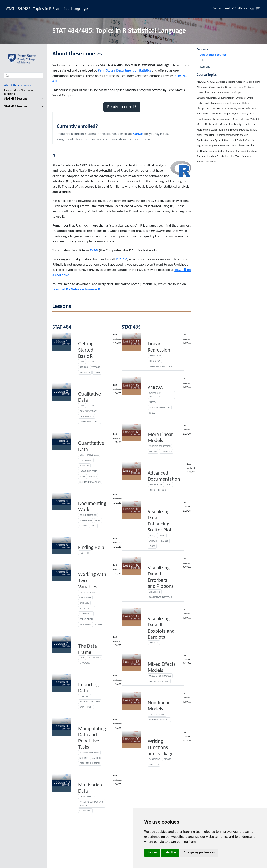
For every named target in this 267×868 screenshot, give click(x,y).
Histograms (86, 460)
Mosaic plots (86, 608)
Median (93, 476)
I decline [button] (170, 852)
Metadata (85, 663)
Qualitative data (88, 411)
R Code (91, 362)
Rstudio (84, 367)
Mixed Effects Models (162, 667)
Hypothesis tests (88, 471)
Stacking (96, 758)
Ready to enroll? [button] (122, 107)
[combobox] (24, 75)
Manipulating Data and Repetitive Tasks (92, 738)
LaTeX (169, 485)
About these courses (213, 55)
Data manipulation (90, 763)
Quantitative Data (91, 446)
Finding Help (91, 547)
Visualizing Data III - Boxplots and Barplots (161, 628)
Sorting (84, 758)
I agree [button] (152, 852)
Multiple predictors (160, 407)
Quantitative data (89, 455)
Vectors (96, 367)
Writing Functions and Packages (162, 747)
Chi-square (85, 597)
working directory (90, 702)
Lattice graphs (87, 796)
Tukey (152, 413)
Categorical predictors (155, 395)
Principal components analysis (91, 803)
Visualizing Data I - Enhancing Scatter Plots (161, 521)
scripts (83, 526)
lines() (162, 535)
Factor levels (87, 416)
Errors (167, 759)
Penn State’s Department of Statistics (125, 70)
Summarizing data (89, 752)
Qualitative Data (90, 397)
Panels (165, 541)
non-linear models (159, 720)
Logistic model (157, 714)
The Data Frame (88, 649)
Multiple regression (160, 446)
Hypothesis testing (89, 422)
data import (86, 707)
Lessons (205, 67)
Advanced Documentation (164, 476)
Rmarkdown (156, 485)
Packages (154, 764)
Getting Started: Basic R (86, 350)
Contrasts (166, 451)
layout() (153, 541)
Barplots (84, 603)
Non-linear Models (159, 706)
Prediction (155, 361)
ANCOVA (153, 451)
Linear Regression (159, 347)
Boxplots (84, 466)
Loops (97, 372)
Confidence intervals (160, 366)
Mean (82, 476)
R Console (85, 372)
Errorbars (155, 592)
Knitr (152, 490)
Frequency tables (89, 592)
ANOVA (155, 388)
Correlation (86, 619)
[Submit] (7, 75)
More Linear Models (160, 437)
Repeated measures (159, 681)
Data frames (94, 658)
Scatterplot (86, 614)
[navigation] (22, 99)
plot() (152, 535)
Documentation (88, 515)
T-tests (98, 624)
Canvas (138, 134)
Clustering (85, 811)
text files (84, 696)
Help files (84, 553)
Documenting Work (92, 506)
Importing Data (89, 688)
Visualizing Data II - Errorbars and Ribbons (161, 577)
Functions (154, 759)
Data (82, 362)
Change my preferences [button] (199, 852)
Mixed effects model (160, 676)
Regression (85, 624)
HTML (98, 520)
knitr (93, 526)
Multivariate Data (91, 788)
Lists (82, 658)
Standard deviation (90, 482)
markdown (86, 520)
